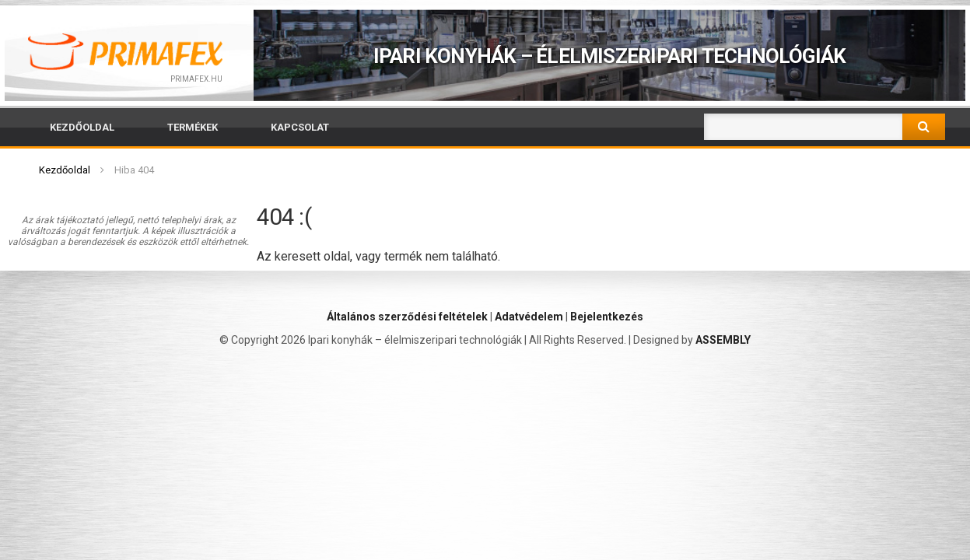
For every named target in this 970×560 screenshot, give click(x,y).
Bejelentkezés (607, 317)
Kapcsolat (300, 127)
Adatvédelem (529, 317)
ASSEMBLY (723, 340)
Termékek (193, 127)
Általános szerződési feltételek (407, 317)
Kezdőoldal (82, 127)
